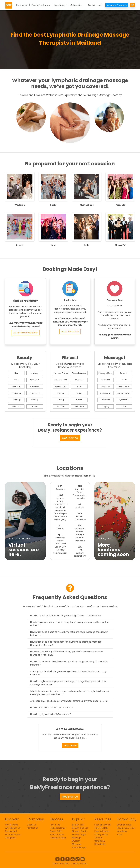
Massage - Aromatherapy (79, 846)
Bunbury (80, 553)
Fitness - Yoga (79, 834)
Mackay (60, 550)
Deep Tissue (124, 386)
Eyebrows (35, 380)
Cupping (106, 407)
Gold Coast (60, 544)
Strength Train (61, 386)
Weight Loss (79, 380)
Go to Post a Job (70, 331)
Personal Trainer (61, 373)
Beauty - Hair (78, 825)
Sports (124, 380)
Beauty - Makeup (80, 828)
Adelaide (80, 507)
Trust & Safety (101, 828)
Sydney (60, 498)
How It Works (12, 825)
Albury (60, 501)
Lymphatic (124, 400)
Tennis (79, 393)
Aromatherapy (124, 393)
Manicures (35, 386)
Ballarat (80, 532)
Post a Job (22, 5)
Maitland (60, 507)
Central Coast (60, 504)
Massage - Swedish (77, 839)
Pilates (61, 393)
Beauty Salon (56, 831)
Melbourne (80, 529)
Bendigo (80, 535)
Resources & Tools (126, 828)
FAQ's (119, 834)
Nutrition (61, 407)
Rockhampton (60, 553)
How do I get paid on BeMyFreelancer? (51, 714)
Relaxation (106, 400)
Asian (124, 407)
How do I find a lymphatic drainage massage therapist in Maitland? (65, 615)
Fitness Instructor (79, 373)
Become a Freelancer (117, 5)
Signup (91, 5)
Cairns (60, 541)
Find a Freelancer (41, 5)
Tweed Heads (60, 516)
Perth (80, 550)
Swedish (124, 373)
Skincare (16, 407)
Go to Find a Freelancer (25, 333)
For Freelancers (13, 834)
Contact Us (33, 828)
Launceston (80, 519)
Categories (76, 5)
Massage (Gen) (105, 373)
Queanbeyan (60, 513)
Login (100, 5)
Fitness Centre (57, 834)
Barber (16, 380)
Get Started (70, 438)
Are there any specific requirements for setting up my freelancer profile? (69, 701)
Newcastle (60, 510)
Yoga (79, 386)
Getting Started (124, 825)
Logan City (60, 547)
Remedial (105, 380)
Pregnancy (105, 386)
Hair (16, 373)
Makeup (35, 373)
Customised (79, 407)
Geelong (80, 538)
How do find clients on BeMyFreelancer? (51, 708)
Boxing (61, 400)
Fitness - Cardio (80, 831)
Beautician (35, 393)
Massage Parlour (58, 838)
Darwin (60, 529)
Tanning (16, 400)
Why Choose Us (13, 828)
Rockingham (80, 556)
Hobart (80, 516)
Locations (59, 5)
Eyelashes (16, 386)
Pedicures (16, 393)
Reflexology (106, 393)
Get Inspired (11, 831)
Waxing (35, 400)
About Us (32, 825)
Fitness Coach (61, 380)
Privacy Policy (101, 834)
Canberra (60, 489)
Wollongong (60, 519)
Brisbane (60, 538)
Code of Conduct (103, 825)
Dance (79, 400)
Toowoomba (80, 495)
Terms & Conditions (100, 839)
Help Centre (70, 745)
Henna (35, 407)
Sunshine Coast (80, 491)
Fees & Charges (102, 831)
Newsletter (122, 831)
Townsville (80, 498)
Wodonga (80, 541)
